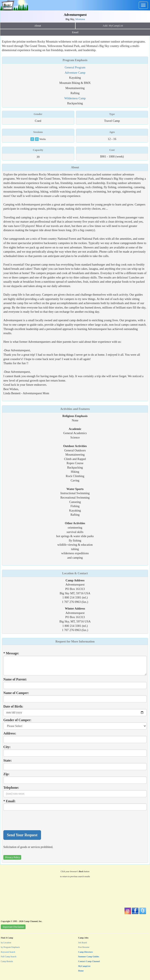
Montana (80, 19)
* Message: (11, 653)
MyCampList (84, 966)
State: (8, 760)
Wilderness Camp (75, 98)
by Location (6, 943)
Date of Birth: (13, 706)
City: (7, 747)
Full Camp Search (9, 957)
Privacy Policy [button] (13, 857)
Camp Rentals (7, 961)
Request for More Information (75, 641)
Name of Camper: (16, 693)
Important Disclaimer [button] (13, 927)
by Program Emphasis (10, 947)
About (38, 26)
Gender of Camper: (17, 720)
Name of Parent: (15, 679)
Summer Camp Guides (89, 957)
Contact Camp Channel (89, 961)
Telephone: (11, 788)
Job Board (83, 943)
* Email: (9, 801)
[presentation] (35, 820)
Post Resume (84, 947)
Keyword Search (8, 952)
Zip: (6, 774)
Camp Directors (86, 952)
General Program (75, 67)
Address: (10, 733)
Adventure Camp (75, 73)
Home (81, 971)
